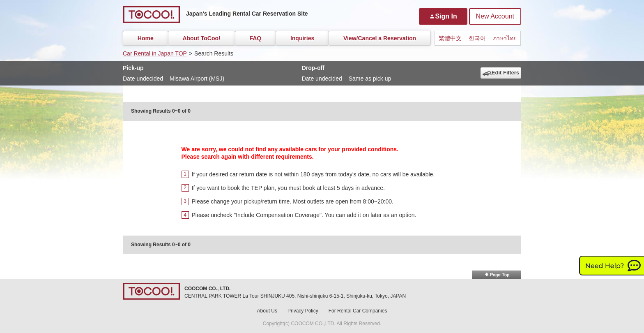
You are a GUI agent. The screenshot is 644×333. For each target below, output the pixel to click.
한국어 (477, 38)
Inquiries (302, 38)
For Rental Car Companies (358, 311)
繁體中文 (450, 38)
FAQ (255, 38)
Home (146, 38)
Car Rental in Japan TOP (155, 53)
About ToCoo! (201, 38)
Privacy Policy (303, 311)
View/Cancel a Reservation (380, 38)
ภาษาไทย (505, 38)
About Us (267, 311)
